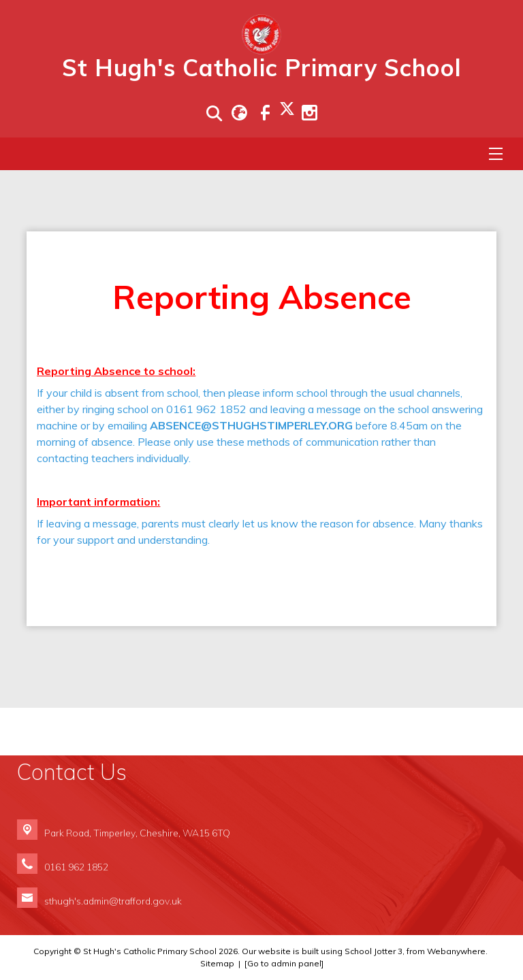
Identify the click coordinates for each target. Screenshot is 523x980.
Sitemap (217, 963)
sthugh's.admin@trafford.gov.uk (113, 901)
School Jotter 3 (374, 951)
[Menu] (496, 154)
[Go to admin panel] (284, 963)
